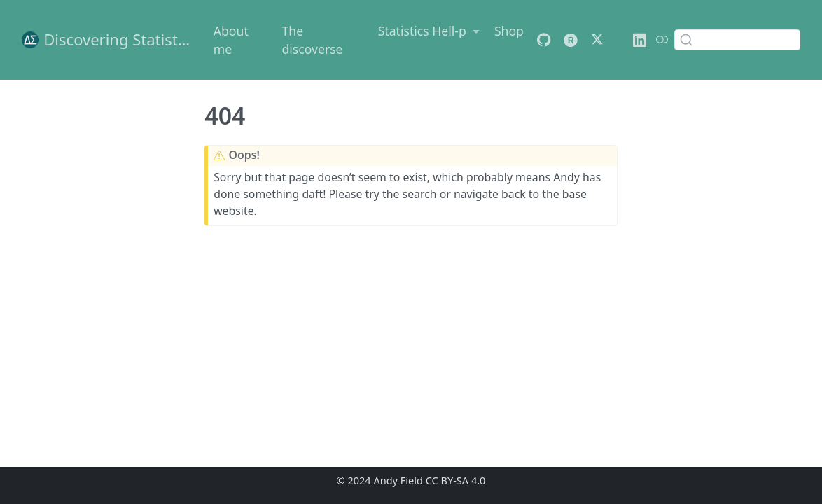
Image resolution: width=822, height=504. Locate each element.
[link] (429, 31)
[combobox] (737, 40)
